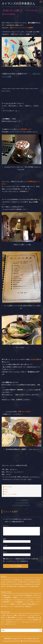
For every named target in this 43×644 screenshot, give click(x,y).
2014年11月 (34, 582)
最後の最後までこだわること (16, 617)
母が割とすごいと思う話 (13, 620)
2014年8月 (27, 584)
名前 (5, 539)
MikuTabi (4, 606)
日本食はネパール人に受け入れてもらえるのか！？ (20, 600)
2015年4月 (16, 580)
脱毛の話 (29, 606)
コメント (7, 526)
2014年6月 (10, 586)
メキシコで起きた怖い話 (16, 606)
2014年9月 (16, 584)
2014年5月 (21, 586)
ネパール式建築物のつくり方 (20, 602)
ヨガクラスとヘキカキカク (22, 505)
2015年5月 (6, 580)
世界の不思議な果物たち (30, 604)
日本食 (14, 494)
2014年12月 (22, 582)
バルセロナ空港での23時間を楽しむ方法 (25, 595)
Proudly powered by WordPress (12, 641)
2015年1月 (10, 582)
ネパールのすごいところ (8, 624)
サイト (5, 552)
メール (6, 546)
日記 (6, 492)
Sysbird (38, 641)
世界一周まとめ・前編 (10, 615)
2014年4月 (33, 586)
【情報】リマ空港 (15, 604)
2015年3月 (27, 580)
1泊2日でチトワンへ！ (13, 622)
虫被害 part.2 (7, 595)
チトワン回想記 (21, 500)
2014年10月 (5, 584)
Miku (6, 489)
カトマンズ (8, 494)
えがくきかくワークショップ (31, 622)
